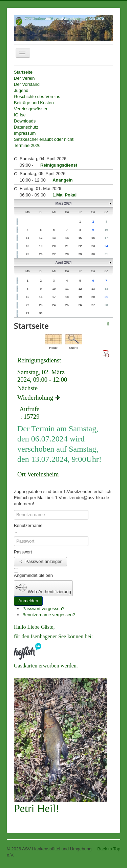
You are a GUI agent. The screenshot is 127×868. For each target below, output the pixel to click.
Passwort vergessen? (43, 609)
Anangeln (62, 180)
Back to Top (109, 849)
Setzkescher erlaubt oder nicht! (44, 139)
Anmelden (28, 601)
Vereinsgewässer (31, 109)
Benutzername (28, 525)
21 (106, 297)
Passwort (23, 552)
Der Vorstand (27, 84)
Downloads (25, 121)
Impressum (25, 133)
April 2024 (64, 262)
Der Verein (24, 78)
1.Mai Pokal (65, 195)
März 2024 (64, 203)
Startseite (23, 72)
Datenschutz (26, 127)
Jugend (21, 90)
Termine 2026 (27, 145)
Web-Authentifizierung (43, 588)
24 (106, 246)
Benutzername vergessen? (49, 615)
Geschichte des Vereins (37, 97)
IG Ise (20, 115)
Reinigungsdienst (59, 165)
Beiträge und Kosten (34, 103)
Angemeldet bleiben (33, 575)
